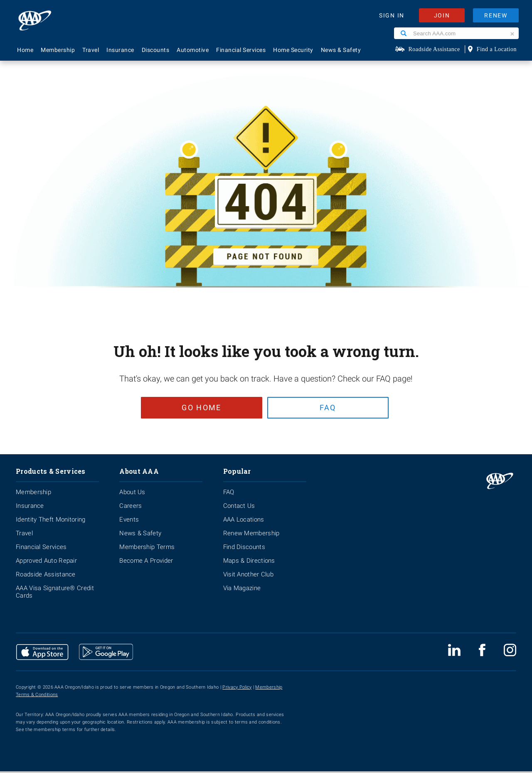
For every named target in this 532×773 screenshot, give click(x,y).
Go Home (198, 407)
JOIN (442, 15)
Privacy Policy (237, 689)
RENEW (496, 15)
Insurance (120, 50)
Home (25, 50)
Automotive (193, 50)
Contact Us (239, 507)
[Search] (404, 33)
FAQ (330, 407)
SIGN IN (392, 15)
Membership (58, 50)
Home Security (293, 50)
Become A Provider (146, 562)
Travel (91, 50)
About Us (132, 494)
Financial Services (241, 50)
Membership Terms (147, 549)
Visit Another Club (248, 576)
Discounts (156, 50)
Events (129, 521)
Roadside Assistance (434, 49)
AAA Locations (244, 521)
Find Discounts (244, 549)
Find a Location (497, 49)
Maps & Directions (249, 562)
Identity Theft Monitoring (51, 521)
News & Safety (341, 50)
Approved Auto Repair (46, 562)
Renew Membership (251, 535)
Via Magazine (242, 590)
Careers (131, 507)
